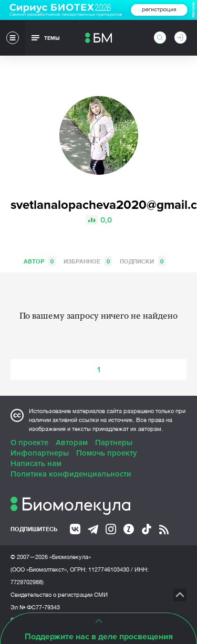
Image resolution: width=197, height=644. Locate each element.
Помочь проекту (107, 453)
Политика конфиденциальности (71, 474)
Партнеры (114, 442)
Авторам (72, 442)
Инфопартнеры (40, 453)
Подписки (143, 261)
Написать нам (36, 463)
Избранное (88, 261)
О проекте (29, 442)
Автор (40, 261)
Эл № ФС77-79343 (35, 607)
